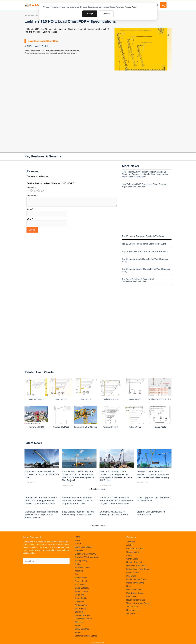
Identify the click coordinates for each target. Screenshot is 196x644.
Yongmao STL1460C (61, 427)
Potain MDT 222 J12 (36, 399)
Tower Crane (132, 607)
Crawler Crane (133, 552)
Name (30, 209)
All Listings (79, 622)
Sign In (78, 626)
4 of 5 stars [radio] (39, 191)
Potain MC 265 (135, 399)
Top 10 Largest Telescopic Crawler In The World (143, 236)
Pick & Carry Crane (135, 593)
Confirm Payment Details (86, 636)
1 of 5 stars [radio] (28, 191)
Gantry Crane (132, 559)
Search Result (81, 581)
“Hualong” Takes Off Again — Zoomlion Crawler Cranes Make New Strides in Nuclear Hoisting (153, 475)
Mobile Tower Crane (135, 583)
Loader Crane (132, 573)
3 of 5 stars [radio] (35, 191)
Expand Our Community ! (86, 554)
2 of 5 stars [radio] (31, 191)
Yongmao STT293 (110, 427)
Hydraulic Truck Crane (136, 566)
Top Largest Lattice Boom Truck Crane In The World (145, 251)
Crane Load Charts (37, 16)
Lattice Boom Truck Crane (138, 569)
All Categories (81, 605)
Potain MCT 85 (135, 427)
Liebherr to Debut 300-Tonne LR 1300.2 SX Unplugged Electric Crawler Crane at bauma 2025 (41, 501)
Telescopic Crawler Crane (138, 603)
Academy (131, 542)
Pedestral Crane (134, 590)
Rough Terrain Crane (136, 600)
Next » (104, 489)
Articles (78, 544)
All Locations (80, 609)
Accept (90, 14)
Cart (76, 574)
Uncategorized (133, 610)
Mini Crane (131, 576)
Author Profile (81, 598)
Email (30, 219)
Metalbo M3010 (160, 427)
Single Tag (79, 595)
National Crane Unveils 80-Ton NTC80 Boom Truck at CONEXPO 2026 (42, 475)
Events (129, 555)
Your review (32, 196)
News (77, 540)
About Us (79, 571)
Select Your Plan (82, 629)
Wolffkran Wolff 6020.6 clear (160, 399)
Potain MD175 (86, 399)
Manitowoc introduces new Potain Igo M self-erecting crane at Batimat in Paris (41, 515)
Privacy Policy (131, 7)
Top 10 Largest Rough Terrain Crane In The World (144, 244)
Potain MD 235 (61, 399)
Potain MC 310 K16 (110, 399)
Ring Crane (131, 596)
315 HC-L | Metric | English (36, 46)
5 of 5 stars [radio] (42, 191)
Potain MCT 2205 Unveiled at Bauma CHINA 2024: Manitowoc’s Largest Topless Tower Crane (116, 501)
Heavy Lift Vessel (134, 562)
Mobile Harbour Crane (136, 579)
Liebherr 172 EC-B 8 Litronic (86, 427)
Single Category (82, 588)
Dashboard (79, 602)
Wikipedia (79, 550)
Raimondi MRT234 (36, 427)
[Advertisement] (143, 91)
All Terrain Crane (82, 567)
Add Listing (80, 585)
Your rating (31, 188)
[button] (163, 5)
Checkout (79, 612)
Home (27, 16)
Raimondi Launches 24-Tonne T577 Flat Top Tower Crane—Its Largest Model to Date (78, 501)
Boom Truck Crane (135, 549)
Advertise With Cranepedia (86, 557)
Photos (78, 564)
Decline (106, 14)
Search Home (81, 578)
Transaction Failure (83, 619)
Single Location (81, 591)
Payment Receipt (82, 615)
